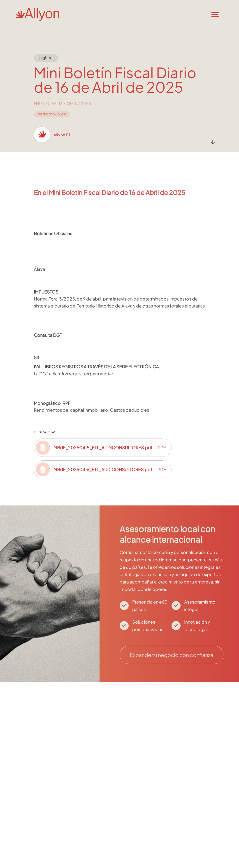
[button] (218, 14)
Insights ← (46, 58)
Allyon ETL (63, 141)
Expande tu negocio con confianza (172, 655)
